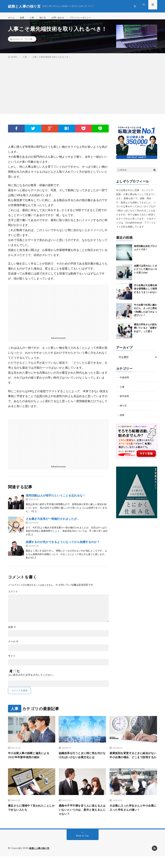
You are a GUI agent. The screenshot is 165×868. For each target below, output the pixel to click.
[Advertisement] (82, 89)
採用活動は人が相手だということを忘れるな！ (56, 499)
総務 (23, 18)
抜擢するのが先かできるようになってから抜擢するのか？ (63, 546)
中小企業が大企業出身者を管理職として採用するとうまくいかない (145, 293)
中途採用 (125, 381)
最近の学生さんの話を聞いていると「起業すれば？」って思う (145, 332)
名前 (12, 631)
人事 (34, 18)
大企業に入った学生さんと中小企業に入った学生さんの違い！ (133, 818)
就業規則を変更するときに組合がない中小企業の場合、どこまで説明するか (133, 762)
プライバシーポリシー (88, 18)
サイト (12, 660)
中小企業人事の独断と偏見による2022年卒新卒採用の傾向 (31, 760)
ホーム (12, 18)
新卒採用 (125, 400)
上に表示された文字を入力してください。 (32, 679)
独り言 (46, 18)
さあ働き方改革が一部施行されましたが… (52, 522)
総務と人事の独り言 (40, 860)
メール (13, 645)
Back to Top (82, 847)
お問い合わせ (62, 18)
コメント (13, 595)
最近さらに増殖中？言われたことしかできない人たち (31, 818)
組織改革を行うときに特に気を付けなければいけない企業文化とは (82, 762)
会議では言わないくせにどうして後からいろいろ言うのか (145, 273)
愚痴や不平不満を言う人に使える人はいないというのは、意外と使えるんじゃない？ (82, 821)
